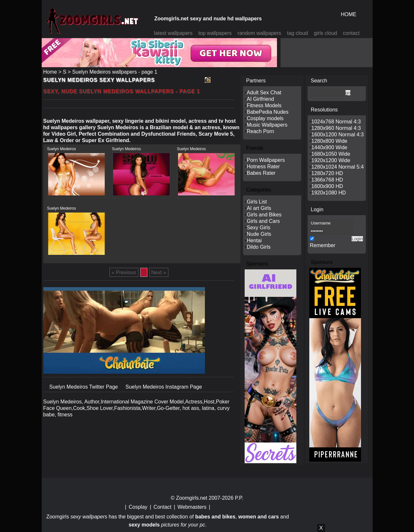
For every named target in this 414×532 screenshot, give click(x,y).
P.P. (239, 498)
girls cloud (325, 33)
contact (351, 33)
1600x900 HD (327, 186)
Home (50, 72)
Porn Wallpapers (266, 160)
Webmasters (192, 507)
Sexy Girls (259, 228)
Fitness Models (264, 105)
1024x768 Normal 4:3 (336, 122)
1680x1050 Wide (331, 154)
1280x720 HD (327, 173)
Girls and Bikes (264, 215)
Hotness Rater (263, 167)
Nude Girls (259, 234)
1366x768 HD (327, 180)
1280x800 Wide (329, 141)
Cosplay (138, 507)
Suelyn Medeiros (62, 149)
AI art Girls (259, 208)
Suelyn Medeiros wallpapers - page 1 (115, 72)
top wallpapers (215, 33)
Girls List (257, 202)
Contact (162, 507)
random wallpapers (259, 33)
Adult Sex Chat (264, 93)
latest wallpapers (173, 33)
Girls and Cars (263, 221)
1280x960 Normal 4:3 (336, 128)
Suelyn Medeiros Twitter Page (85, 387)
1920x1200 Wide (331, 160)
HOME (349, 14)
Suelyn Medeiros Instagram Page (164, 387)
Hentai (254, 240)
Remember (323, 245)
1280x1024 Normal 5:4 (338, 167)
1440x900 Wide (329, 147)
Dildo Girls (259, 247)
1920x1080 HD (329, 193)
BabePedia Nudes (268, 112)
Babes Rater (261, 173)
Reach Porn (261, 131)
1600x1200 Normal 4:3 (338, 135)
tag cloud (297, 33)
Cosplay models (265, 118)
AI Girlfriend (260, 99)
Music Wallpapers (267, 125)
